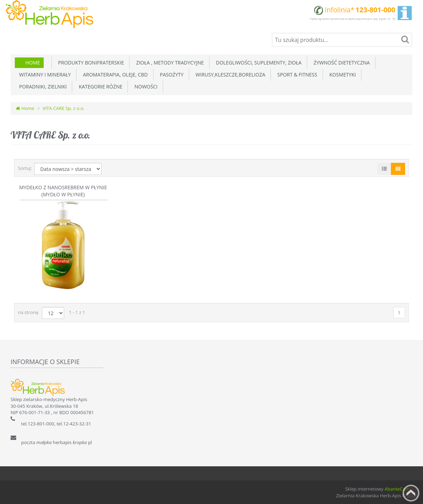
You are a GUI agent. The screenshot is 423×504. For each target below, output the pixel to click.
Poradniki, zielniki (42, 87)
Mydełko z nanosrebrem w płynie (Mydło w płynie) (63, 191)
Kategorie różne (99, 87)
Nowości (145, 87)
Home (33, 63)
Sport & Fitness (296, 75)
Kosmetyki (341, 75)
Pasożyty (171, 75)
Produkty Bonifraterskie (90, 63)
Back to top (411, 493)
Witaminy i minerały (44, 75)
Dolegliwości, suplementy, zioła (257, 63)
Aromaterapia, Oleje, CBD (114, 75)
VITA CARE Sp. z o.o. (64, 108)
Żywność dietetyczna (340, 63)
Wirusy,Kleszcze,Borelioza (229, 75)
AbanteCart (397, 489)
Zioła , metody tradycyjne (169, 63)
